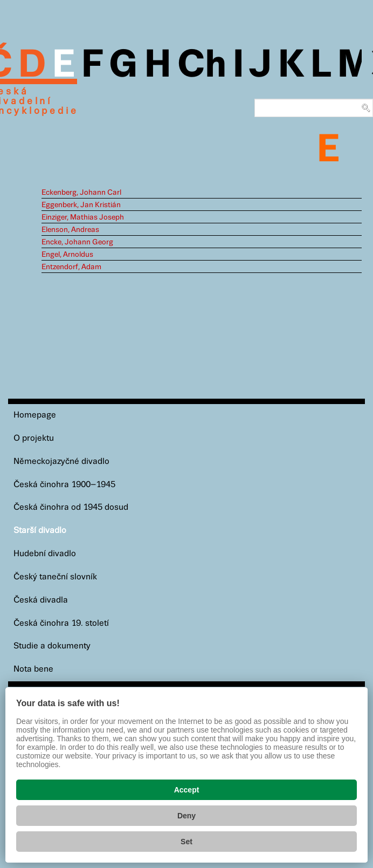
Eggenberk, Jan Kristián (81, 205)
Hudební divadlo (45, 554)
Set (186, 842)
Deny (186, 816)
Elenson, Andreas (70, 230)
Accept (187, 790)
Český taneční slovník (55, 577)
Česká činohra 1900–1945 (64, 485)
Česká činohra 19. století (61, 623)
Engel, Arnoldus (67, 255)
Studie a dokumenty (52, 646)
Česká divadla (41, 600)
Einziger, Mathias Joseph (83, 217)
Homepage (35, 415)
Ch (202, 66)
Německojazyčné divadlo (61, 462)
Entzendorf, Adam (71, 267)
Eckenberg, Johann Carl (81, 193)
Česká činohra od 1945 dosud (71, 507)
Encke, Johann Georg (77, 242)
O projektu (34, 438)
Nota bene (33, 669)
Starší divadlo (40, 531)
